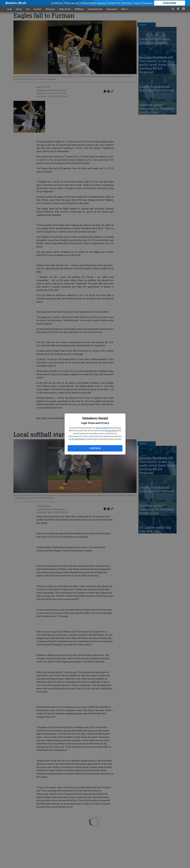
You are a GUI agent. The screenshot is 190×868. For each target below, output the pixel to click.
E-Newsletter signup (93, 3)
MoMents (79, 9)
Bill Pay (127, 3)
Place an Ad (72, 3)
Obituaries (50, 9)
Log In (137, 3)
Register (148, 3)
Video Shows (65, 9)
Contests (38, 9)
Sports (19, 9)
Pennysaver (112, 9)
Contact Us (114, 3)
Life (28, 9)
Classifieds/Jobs (95, 9)
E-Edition (57, 3)
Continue (95, 448)
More (125, 9)
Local (10, 9)
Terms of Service (103, 428)
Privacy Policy (111, 431)
